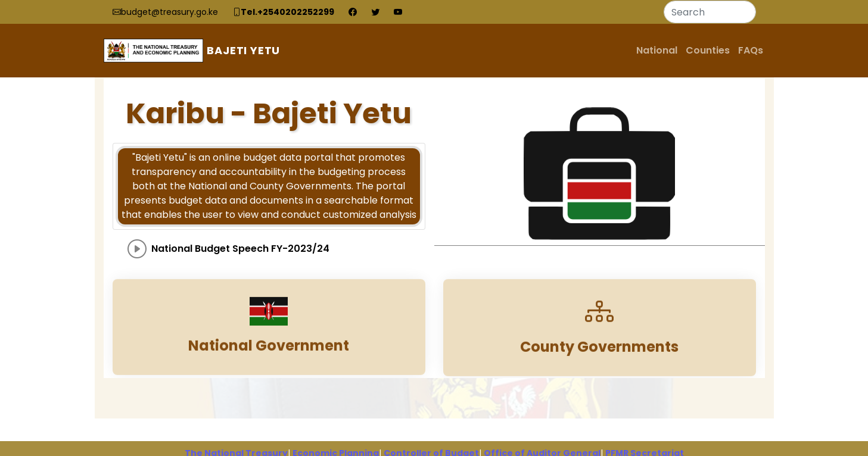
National (657, 50)
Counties (708, 50)
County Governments (599, 356)
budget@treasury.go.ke (169, 12)
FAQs (751, 50)
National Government (269, 355)
